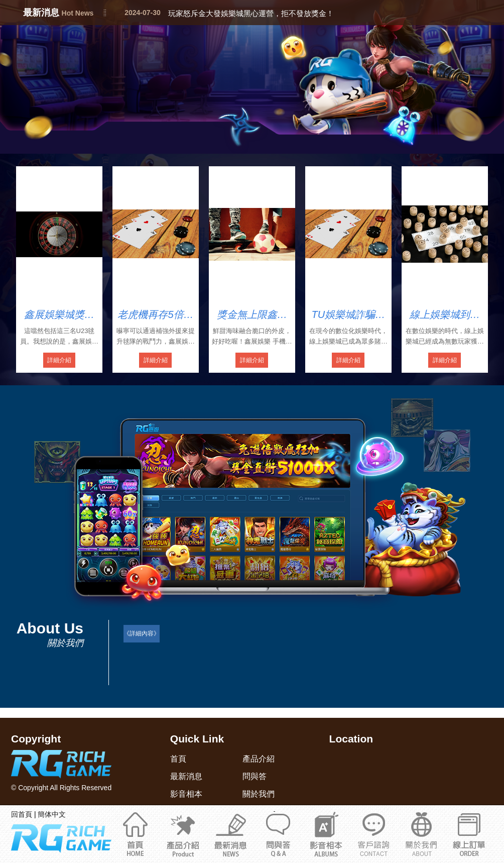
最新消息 (231, 834)
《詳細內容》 (142, 633)
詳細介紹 (59, 360)
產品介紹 (183, 834)
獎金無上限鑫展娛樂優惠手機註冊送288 (252, 315)
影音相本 (326, 834)
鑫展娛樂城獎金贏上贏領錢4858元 (59, 315)
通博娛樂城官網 (421, 834)
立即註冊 (469, 834)
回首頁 (22, 814)
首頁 (135, 834)
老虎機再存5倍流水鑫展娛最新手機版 (155, 315)
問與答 (278, 834)
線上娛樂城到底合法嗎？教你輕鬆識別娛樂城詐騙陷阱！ (445, 315)
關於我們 (374, 834)
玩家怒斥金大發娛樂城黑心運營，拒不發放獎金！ (251, 13)
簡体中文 (52, 814)
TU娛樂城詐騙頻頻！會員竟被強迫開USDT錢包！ (348, 315)
